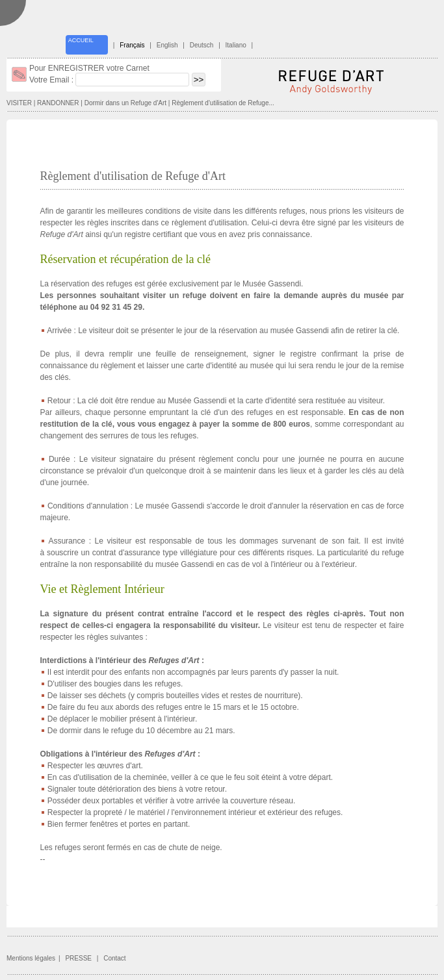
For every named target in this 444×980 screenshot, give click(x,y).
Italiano (236, 45)
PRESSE (78, 958)
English (167, 45)
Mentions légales (31, 958)
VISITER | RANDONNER (43, 103)
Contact (114, 958)
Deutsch (202, 45)
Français (132, 45)
